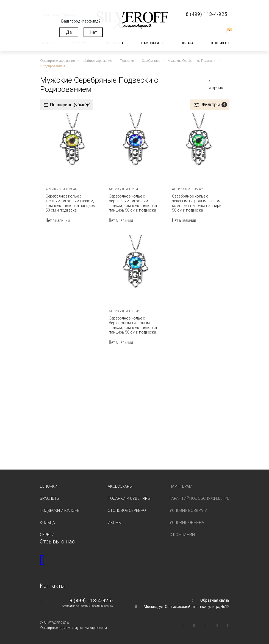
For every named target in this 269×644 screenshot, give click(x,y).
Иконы (115, 523)
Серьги (47, 535)
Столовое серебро (127, 510)
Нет (93, 32)
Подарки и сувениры (129, 498)
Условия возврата (188, 510)
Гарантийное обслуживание (199, 498)
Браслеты (50, 498)
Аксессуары (120, 486)
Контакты (220, 43)
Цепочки (49, 486)
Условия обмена (187, 523)
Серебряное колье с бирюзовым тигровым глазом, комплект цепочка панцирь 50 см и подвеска (133, 325)
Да (69, 32)
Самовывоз (152, 43)
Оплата (187, 43)
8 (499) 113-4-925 (90, 600)
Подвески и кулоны (60, 510)
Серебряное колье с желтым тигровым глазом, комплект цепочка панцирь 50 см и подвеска (71, 203)
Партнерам (181, 486)
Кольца (47, 523)
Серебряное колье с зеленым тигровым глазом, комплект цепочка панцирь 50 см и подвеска (196, 203)
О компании (182, 535)
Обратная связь (215, 600)
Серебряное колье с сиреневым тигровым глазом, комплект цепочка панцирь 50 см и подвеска (133, 203)
